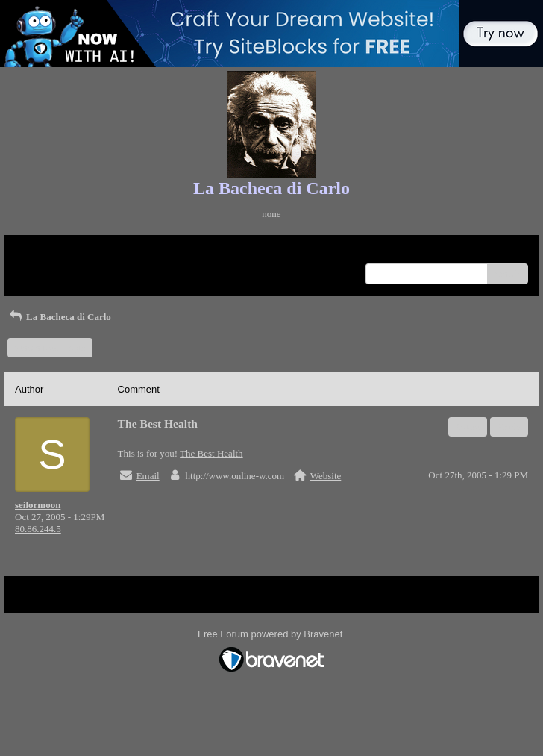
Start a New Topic (50, 347)
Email (148, 476)
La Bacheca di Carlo (59, 317)
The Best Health (211, 453)
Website (326, 476)
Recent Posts (40, 269)
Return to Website (50, 252)
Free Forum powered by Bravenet (271, 634)
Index (108, 252)
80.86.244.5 (38, 529)
